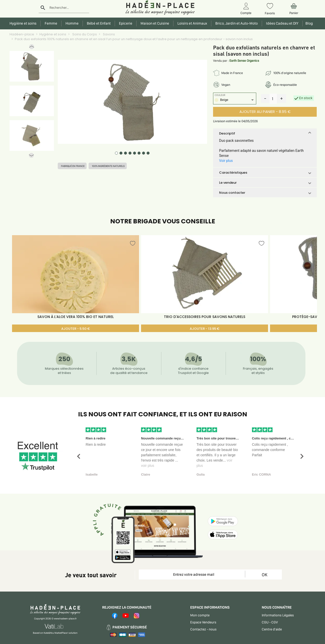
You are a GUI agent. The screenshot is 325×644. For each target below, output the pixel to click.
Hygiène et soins (53, 34)
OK (265, 575)
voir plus (148, 466)
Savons (109, 34)
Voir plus (226, 161)
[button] (32, 48)
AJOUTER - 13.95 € (205, 329)
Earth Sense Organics (244, 61)
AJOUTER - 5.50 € (76, 329)
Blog (308, 23)
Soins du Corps (84, 34)
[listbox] (235, 101)
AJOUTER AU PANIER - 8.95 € (265, 112)
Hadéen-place (22, 34)
